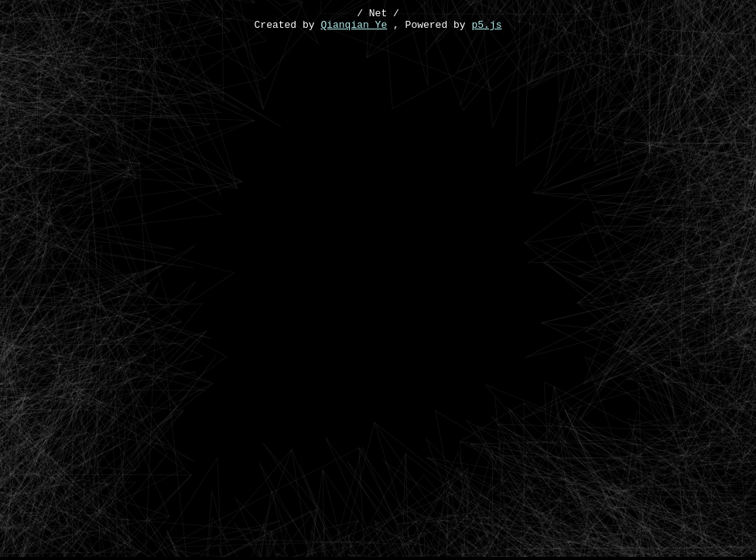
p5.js (486, 29)
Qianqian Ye (354, 29)
